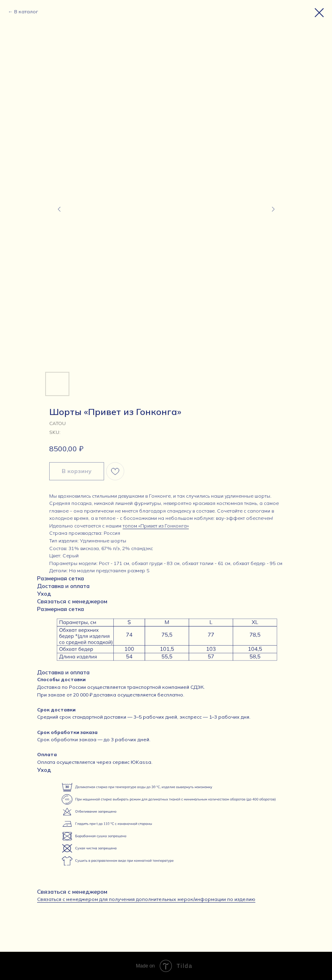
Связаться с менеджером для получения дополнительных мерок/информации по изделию (146, 899)
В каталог (26, 11)
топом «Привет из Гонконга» (156, 526)
